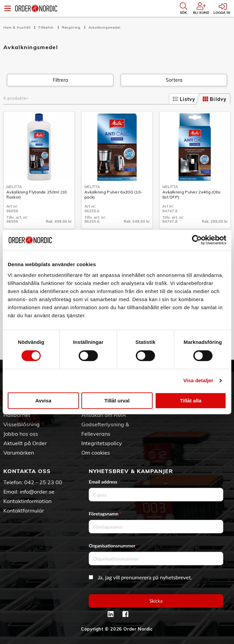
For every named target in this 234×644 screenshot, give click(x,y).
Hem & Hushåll (17, 27)
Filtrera (60, 80)
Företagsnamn (105, 514)
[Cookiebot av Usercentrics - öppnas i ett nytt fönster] (197, 240)
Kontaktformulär (24, 510)
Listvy (184, 99)
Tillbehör (47, 27)
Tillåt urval (117, 401)
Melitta (14, 187)
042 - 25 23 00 (43, 482)
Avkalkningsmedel (104, 27)
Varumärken (19, 453)
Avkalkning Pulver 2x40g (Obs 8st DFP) (191, 194)
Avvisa (43, 401)
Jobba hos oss (21, 434)
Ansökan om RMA (104, 415)
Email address (105, 482)
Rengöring (72, 27)
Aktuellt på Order (25, 443)
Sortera (174, 80)
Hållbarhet (17, 415)
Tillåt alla (191, 401)
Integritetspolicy (102, 443)
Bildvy (215, 99)
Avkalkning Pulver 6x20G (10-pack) (113, 194)
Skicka (156, 601)
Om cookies (96, 453)
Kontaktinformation (27, 501)
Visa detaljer (198, 380)
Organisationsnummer (114, 546)
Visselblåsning (22, 424)
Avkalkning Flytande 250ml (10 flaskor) (37, 194)
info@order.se (37, 492)
